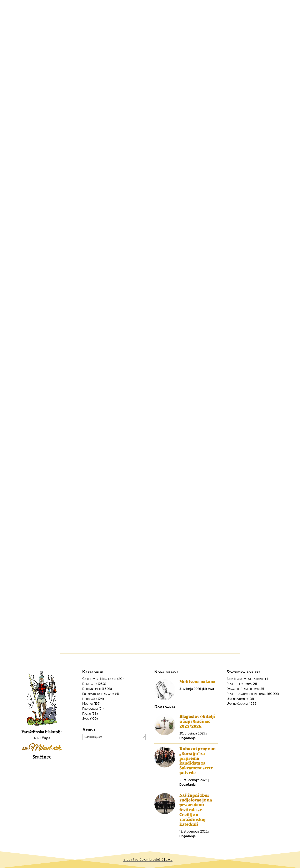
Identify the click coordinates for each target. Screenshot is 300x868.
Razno (87, 713)
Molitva (88, 703)
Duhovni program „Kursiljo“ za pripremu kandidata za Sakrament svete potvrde (197, 761)
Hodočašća (90, 699)
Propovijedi (90, 708)
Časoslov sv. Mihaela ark (99, 679)
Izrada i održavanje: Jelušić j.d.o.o (148, 860)
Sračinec (42, 757)
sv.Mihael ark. (42, 748)
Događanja (90, 684)
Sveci (86, 718)
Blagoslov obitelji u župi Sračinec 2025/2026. (197, 721)
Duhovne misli (92, 689)
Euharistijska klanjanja (98, 694)
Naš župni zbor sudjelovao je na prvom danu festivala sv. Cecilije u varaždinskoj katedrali (196, 810)
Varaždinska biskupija (42, 732)
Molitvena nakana (197, 682)
